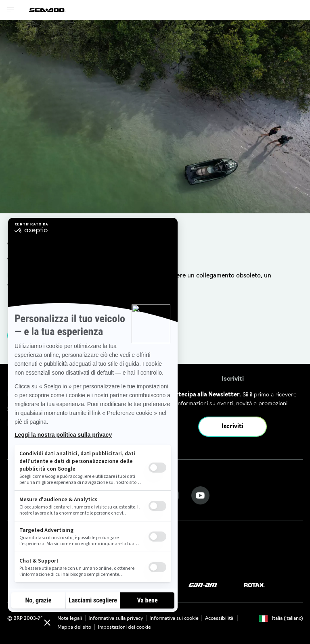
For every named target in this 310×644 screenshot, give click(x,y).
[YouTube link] (200, 495)
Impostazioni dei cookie (124, 627)
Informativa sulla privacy (116, 619)
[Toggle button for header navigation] (11, 10)
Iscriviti (232, 427)
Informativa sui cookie (174, 619)
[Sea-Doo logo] (47, 10)
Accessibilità (220, 619)
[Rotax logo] (254, 585)
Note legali (70, 619)
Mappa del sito (74, 627)
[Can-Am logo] (203, 585)
